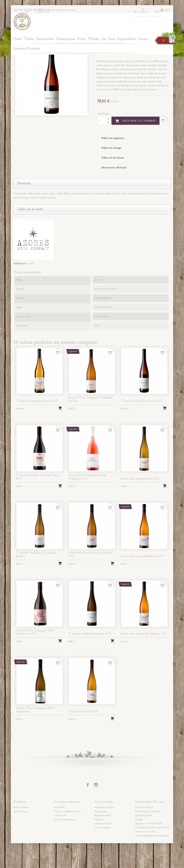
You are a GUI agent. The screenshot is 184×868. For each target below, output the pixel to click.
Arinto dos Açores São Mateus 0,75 (143, 659)
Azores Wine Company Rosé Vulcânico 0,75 (87, 502)
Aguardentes (126, 39)
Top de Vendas (21, 836)
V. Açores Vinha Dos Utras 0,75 (141, 426)
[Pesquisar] (149, 17)
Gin (104, 39)
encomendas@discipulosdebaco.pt (152, 861)
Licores (143, 39)
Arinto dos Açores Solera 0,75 (140, 504)
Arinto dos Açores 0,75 (83, 736)
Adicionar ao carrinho (135, 146)
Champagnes (65, 39)
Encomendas (101, 836)
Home (18, 39)
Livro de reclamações (64, 844)
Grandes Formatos (27, 49)
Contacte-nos (60, 840)
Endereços (100, 844)
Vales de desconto (103, 848)
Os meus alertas (103, 852)
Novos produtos (21, 832)
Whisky (93, 39)
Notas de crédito (103, 840)
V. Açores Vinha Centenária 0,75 (90, 659)
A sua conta (104, 827)
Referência (20, 288)
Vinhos (29, 39)
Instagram (96, 810)
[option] (51, 104)
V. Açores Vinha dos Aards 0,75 (37, 426)
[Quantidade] (102, 146)
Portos (81, 39)
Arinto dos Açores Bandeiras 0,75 (142, 581)
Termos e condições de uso (67, 836)
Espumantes (45, 39)
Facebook (88, 810)
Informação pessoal (104, 832)
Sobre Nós (59, 832)
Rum (112, 39)
